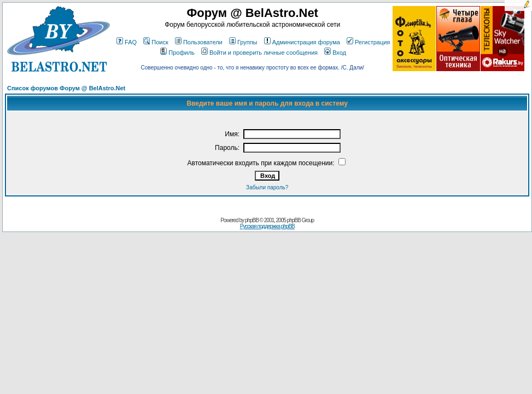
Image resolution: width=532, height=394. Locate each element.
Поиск (156, 42)
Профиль (177, 53)
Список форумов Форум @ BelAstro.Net (66, 88)
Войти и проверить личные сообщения (259, 53)
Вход (335, 53)
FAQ (127, 42)
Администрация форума (302, 42)
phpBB (252, 220)
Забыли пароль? (267, 187)
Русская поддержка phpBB (267, 226)
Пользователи (199, 42)
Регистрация (368, 42)
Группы (243, 42)
